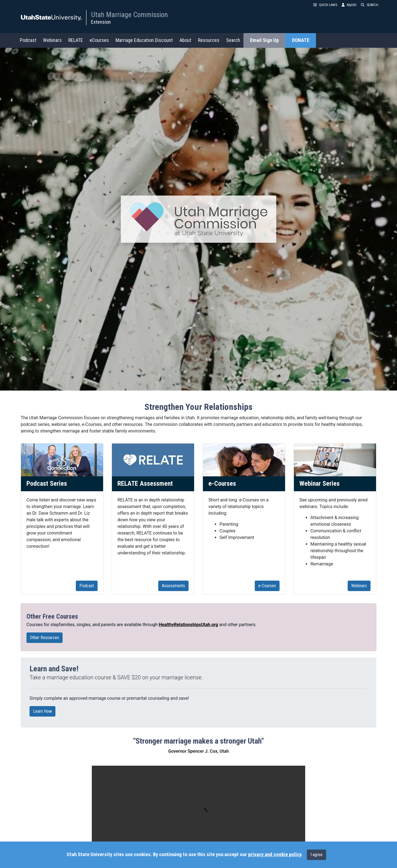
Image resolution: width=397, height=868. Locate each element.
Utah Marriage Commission (129, 15)
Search (233, 40)
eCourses (99, 40)
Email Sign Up (264, 40)
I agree (316, 855)
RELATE (76, 40)
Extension (101, 22)
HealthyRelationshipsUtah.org (188, 625)
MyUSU (349, 5)
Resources (209, 40)
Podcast (28, 40)
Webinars (52, 40)
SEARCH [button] (370, 5)
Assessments (173, 586)
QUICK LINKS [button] (325, 5)
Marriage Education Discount (144, 40)
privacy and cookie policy (275, 854)
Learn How (44, 711)
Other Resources (46, 638)
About (185, 40)
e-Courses (267, 586)
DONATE (301, 40)
